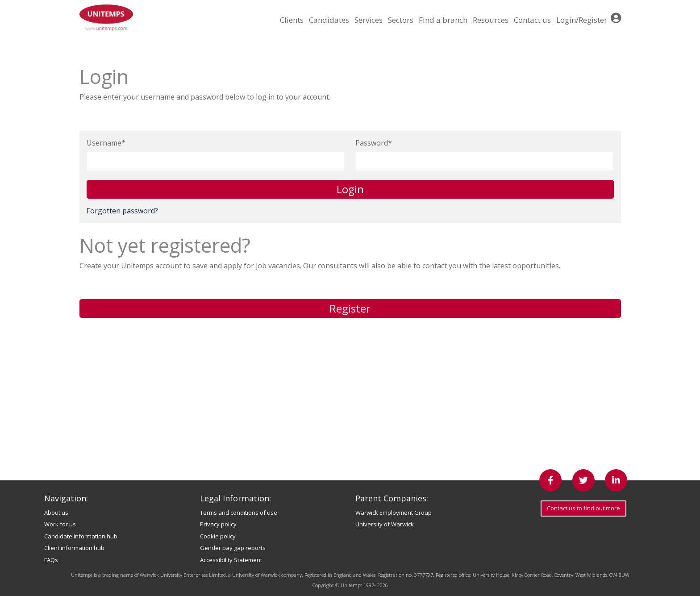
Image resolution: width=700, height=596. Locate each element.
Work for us (60, 524)
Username (104, 143)
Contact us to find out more (583, 508)
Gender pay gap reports (233, 548)
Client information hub (74, 548)
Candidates (329, 20)
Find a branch (443, 20)
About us (56, 513)
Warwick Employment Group (394, 513)
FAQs (51, 560)
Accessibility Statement (231, 560)
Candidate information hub (81, 536)
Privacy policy (218, 524)
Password (372, 143)
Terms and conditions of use (239, 513)
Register (350, 308)
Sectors (401, 20)
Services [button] (369, 20)
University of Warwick (385, 524)
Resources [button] (491, 20)
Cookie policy (218, 536)
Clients (292, 20)
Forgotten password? (122, 211)
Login (350, 189)
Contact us (532, 20)
